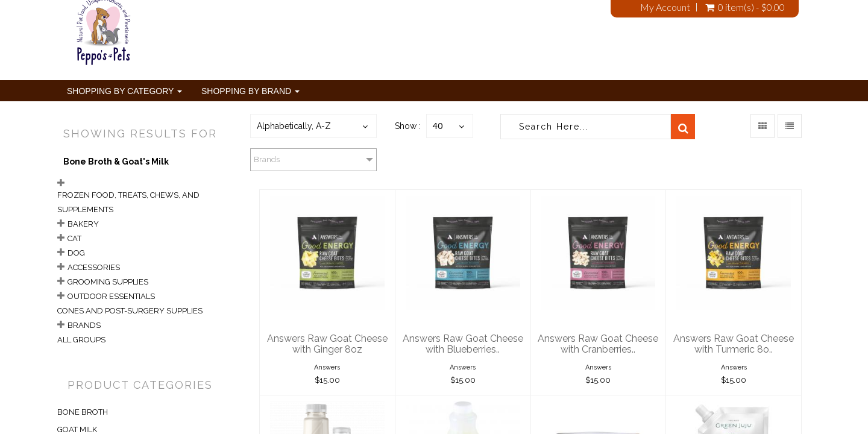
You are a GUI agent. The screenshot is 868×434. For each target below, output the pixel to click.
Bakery (83, 224)
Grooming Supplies (108, 282)
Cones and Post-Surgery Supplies (130, 311)
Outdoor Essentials (111, 296)
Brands (84, 325)
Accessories (94, 267)
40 (438, 126)
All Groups (81, 340)
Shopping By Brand (250, 91)
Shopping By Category (124, 91)
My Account (665, 7)
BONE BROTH (83, 412)
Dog (76, 253)
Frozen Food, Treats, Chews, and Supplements (128, 202)
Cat (74, 238)
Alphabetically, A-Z (294, 126)
